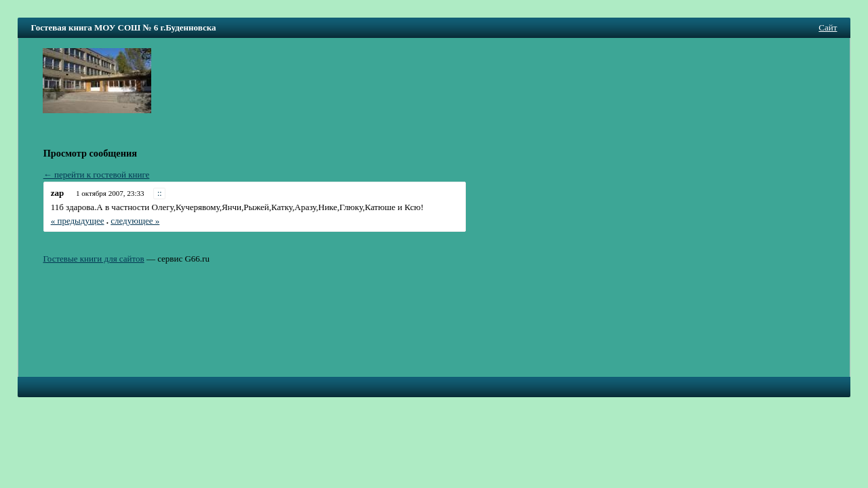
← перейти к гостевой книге (97, 175)
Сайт (828, 27)
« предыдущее (78, 221)
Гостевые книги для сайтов (93, 259)
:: (160, 194)
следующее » (135, 221)
